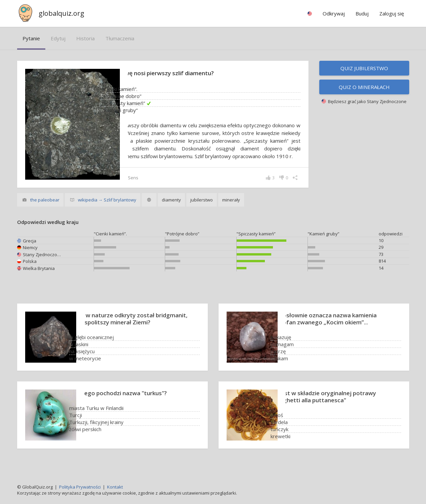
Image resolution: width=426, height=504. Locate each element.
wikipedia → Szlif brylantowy (107, 208)
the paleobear (45, 208)
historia (85, 38)
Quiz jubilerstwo (364, 68)
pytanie (31, 38)
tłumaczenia (120, 38)
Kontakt (115, 487)
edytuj (58, 38)
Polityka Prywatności (80, 487)
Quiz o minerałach (364, 87)
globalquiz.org (61, 13)
